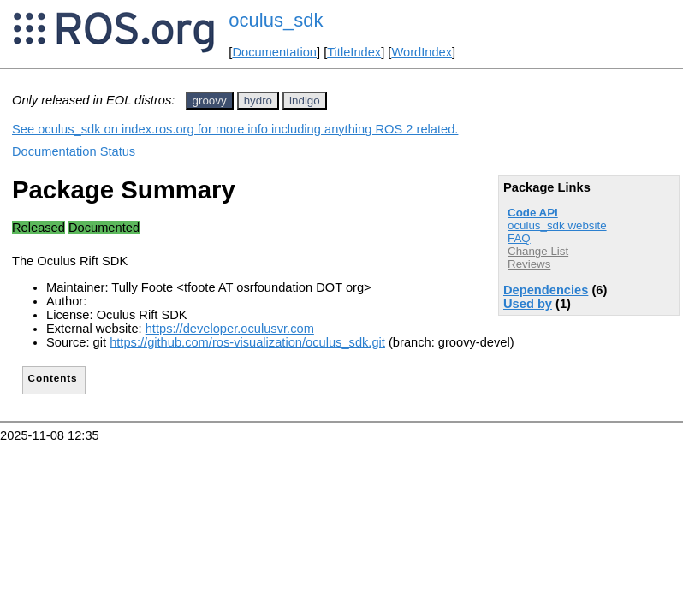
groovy (210, 101)
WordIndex (422, 52)
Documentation (274, 52)
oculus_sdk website (557, 225)
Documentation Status (74, 151)
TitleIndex (354, 52)
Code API (533, 213)
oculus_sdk (276, 20)
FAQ (519, 238)
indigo (305, 101)
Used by (528, 304)
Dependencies (546, 290)
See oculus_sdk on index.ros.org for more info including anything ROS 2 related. (235, 129)
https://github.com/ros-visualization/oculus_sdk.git (247, 342)
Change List (538, 251)
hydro (258, 101)
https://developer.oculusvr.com (230, 329)
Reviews (529, 264)
